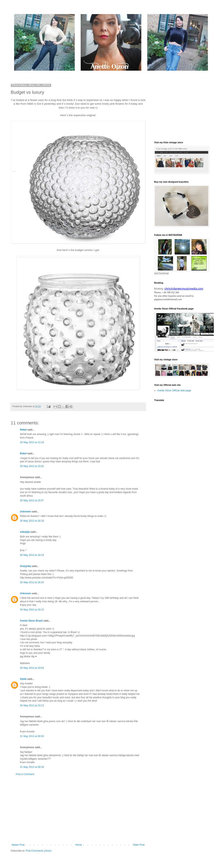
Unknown (25, 512)
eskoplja (25, 532)
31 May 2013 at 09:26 (32, 736)
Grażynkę (25, 566)
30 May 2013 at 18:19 (32, 555)
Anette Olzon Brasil (31, 621)
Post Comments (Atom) (39, 851)
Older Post (139, 845)
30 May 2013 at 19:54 (32, 668)
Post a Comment (25, 774)
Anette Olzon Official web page (174, 390)
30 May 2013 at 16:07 (32, 500)
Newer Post (18, 845)
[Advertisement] (78, 810)
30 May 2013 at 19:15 (32, 610)
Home (79, 845)
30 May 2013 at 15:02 (32, 466)
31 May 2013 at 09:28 (32, 767)
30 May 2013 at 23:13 (32, 705)
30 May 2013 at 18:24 (32, 582)
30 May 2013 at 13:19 (32, 442)
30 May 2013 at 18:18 (32, 521)
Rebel (23, 430)
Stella (23, 679)
